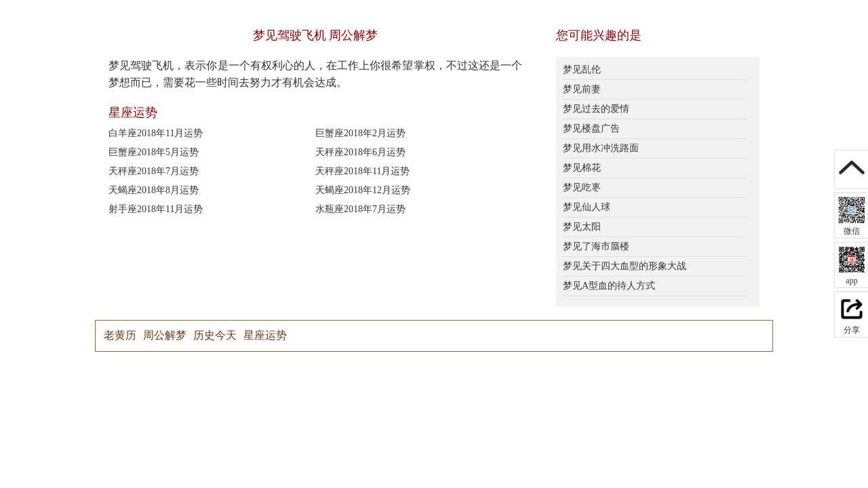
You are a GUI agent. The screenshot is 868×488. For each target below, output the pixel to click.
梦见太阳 (582, 227)
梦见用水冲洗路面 (601, 148)
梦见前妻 (582, 89)
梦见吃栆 (582, 187)
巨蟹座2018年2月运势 (360, 133)
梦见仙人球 (587, 207)
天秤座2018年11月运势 (362, 171)
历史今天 (215, 335)
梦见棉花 (582, 168)
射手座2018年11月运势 (156, 209)
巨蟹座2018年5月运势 (154, 152)
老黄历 (120, 335)
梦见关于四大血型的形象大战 (625, 266)
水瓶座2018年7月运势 (360, 209)
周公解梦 (165, 335)
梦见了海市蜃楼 (596, 246)
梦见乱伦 (582, 69)
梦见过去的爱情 (596, 109)
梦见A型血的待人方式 (609, 286)
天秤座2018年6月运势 (360, 152)
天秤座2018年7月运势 (154, 171)
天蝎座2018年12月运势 (363, 190)
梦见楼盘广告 (591, 128)
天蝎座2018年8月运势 (154, 190)
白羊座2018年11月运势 (156, 133)
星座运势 (265, 335)
